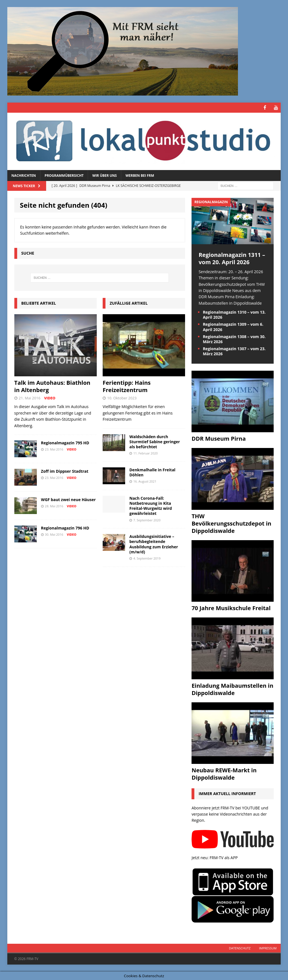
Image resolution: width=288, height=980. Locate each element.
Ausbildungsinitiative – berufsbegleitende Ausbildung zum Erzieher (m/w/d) (154, 544)
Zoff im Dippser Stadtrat (65, 471)
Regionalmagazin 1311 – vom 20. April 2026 (232, 258)
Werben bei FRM (140, 175)
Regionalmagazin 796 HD (65, 528)
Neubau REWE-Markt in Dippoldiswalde (224, 774)
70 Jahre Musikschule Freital (231, 608)
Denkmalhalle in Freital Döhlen (152, 472)
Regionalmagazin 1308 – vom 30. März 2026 (234, 339)
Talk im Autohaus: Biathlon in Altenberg (52, 386)
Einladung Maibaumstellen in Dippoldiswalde (232, 689)
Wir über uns (104, 175)
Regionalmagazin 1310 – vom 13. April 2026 (234, 314)
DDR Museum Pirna (219, 438)
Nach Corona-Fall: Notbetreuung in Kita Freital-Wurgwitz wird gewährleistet (151, 506)
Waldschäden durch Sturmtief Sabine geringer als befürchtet (155, 441)
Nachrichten (24, 175)
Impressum (268, 948)
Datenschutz (240, 948)
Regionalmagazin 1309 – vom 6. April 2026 (233, 326)
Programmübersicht (64, 175)
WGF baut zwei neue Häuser (68, 499)
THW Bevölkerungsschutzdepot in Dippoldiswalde (231, 523)
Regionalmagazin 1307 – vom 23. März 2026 (234, 351)
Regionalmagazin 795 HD (65, 443)
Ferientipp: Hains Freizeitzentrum (127, 386)
